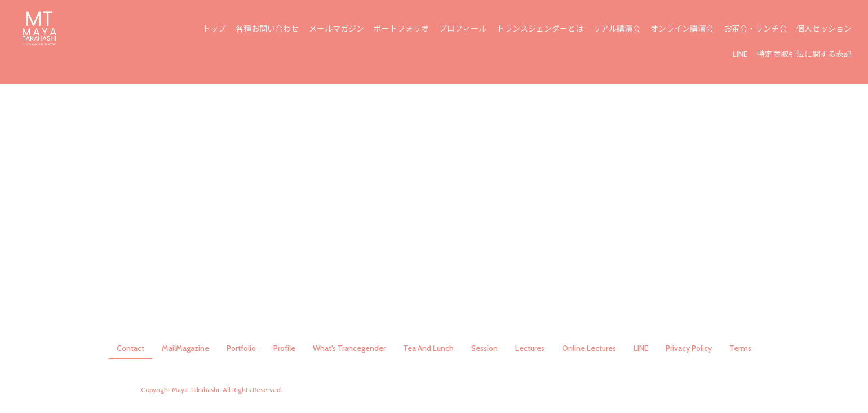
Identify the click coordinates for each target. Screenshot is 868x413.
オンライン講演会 (683, 29)
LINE (741, 55)
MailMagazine (185, 348)
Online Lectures (589, 348)
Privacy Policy (689, 348)
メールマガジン (340, 29)
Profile (284, 348)
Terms (740, 348)
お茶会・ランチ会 (756, 29)
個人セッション (825, 29)
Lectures (530, 348)
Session (484, 348)
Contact (130, 348)
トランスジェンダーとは (542, 29)
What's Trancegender (349, 348)
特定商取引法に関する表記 (805, 55)
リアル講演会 (618, 29)
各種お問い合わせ (271, 29)
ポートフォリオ (405, 29)
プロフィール (466, 29)
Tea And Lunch (428, 348)
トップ (219, 29)
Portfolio (241, 348)
